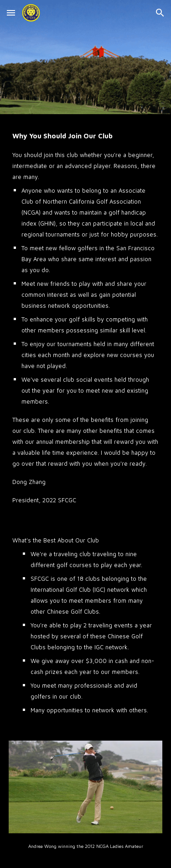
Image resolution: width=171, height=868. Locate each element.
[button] (11, 13)
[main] (86, 317)
